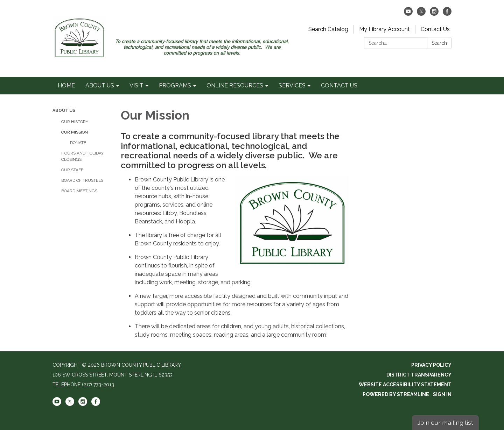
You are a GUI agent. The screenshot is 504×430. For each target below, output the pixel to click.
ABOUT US (64, 110)
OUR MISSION (75, 132)
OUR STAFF (72, 170)
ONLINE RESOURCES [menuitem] (235, 85)
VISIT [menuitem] (136, 85)
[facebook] (447, 14)
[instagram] (434, 14)
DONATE (78, 143)
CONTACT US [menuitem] (339, 85)
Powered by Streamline (396, 394)
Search (439, 43)
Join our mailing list (445, 422)
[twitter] (421, 14)
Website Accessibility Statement (405, 385)
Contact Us (435, 29)
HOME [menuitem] (66, 85)
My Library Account (384, 29)
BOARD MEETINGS (79, 191)
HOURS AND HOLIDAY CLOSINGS (82, 156)
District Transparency (419, 375)
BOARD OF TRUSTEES (82, 180)
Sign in (442, 394)
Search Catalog (328, 29)
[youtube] (408, 14)
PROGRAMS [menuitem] (175, 85)
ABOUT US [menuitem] (100, 85)
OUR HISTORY (75, 122)
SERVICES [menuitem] (292, 85)
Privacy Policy (431, 365)
